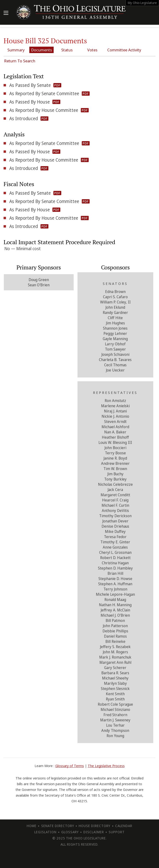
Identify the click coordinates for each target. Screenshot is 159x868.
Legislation (45, 832)
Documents (41, 50)
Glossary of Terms (70, 766)
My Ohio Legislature (142, 3)
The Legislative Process (106, 766)
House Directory (95, 826)
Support (117, 832)
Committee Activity (124, 50)
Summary (16, 50)
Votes (92, 50)
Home (32, 826)
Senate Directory (58, 826)
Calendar (124, 826)
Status (67, 50)
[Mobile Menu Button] (6, 13)
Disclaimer (94, 832)
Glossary (70, 832)
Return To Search (20, 61)
